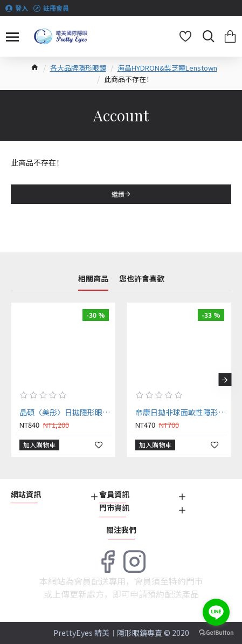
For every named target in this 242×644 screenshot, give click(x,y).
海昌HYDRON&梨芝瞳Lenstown (167, 68)
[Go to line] (216, 612)
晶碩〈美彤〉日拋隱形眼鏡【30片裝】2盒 (65, 412)
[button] (225, 380)
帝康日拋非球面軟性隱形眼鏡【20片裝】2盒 (181, 412)
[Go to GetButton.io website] (216, 633)
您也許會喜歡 (142, 279)
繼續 (118, 194)
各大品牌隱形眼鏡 (78, 68)
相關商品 (93, 279)
